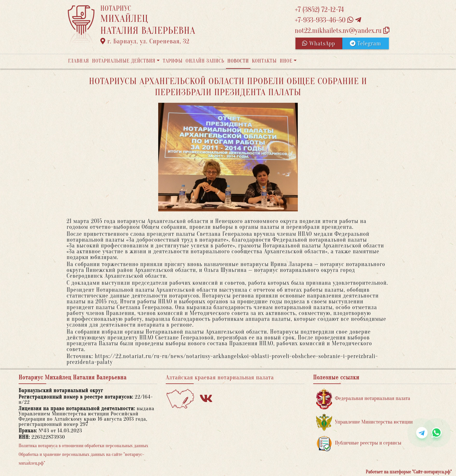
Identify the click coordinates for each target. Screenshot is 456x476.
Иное (286, 61)
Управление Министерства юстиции (365, 422)
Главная (79, 61)
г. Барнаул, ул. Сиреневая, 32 (145, 41)
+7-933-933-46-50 (328, 20)
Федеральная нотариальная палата (363, 399)
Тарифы (173, 61)
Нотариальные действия (124, 61)
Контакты (264, 61)
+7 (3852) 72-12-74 (319, 10)
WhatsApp (319, 44)
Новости (238, 61)
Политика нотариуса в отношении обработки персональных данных (83, 446)
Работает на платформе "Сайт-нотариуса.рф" (409, 472)
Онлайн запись (205, 61)
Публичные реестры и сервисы (359, 443)
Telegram (365, 44)
